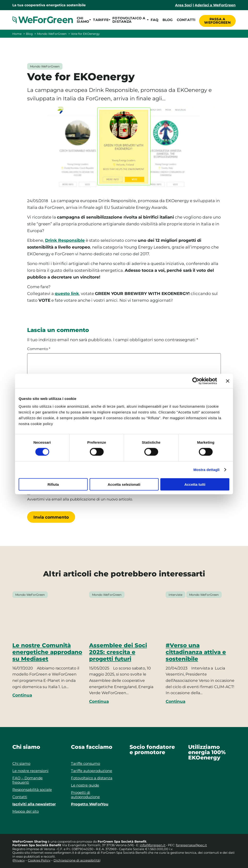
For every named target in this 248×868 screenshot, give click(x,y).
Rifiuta (53, 484)
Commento (39, 349)
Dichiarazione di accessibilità (77, 860)
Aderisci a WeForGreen (215, 5)
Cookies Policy (39, 860)
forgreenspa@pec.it (191, 845)
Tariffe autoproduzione (92, 771)
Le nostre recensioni (30, 771)
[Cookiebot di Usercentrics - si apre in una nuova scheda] (196, 381)
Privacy (19, 860)
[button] (83, 20)
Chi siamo (21, 763)
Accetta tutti (195, 484)
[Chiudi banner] (228, 381)
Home (17, 34)
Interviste (175, 595)
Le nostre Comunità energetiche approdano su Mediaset (47, 652)
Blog (166, 20)
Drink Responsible (65, 240)
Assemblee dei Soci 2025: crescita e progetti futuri (118, 652)
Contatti (185, 20)
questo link (67, 293)
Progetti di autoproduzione (85, 795)
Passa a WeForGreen (217, 20)
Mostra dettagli (206, 470)
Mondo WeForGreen (52, 34)
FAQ (153, 20)
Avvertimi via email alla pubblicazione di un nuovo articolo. (80, 499)
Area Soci (183, 5)
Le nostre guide (85, 785)
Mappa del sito (26, 811)
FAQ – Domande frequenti (27, 780)
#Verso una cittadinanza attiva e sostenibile (196, 652)
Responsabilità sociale (32, 790)
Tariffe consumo (85, 763)
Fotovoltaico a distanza (92, 778)
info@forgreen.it (153, 845)
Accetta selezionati (124, 484)
